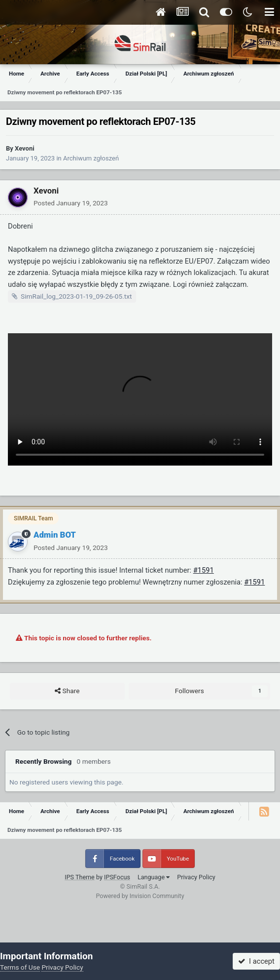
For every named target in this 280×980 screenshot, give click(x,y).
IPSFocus (117, 877)
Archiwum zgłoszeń (91, 158)
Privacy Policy (196, 877)
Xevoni (25, 148)
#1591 (204, 570)
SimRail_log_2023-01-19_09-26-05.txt (76, 296)
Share (67, 691)
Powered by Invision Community (140, 896)
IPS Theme (80, 877)
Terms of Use (20, 967)
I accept (256, 961)
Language (154, 877)
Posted (71, 203)
